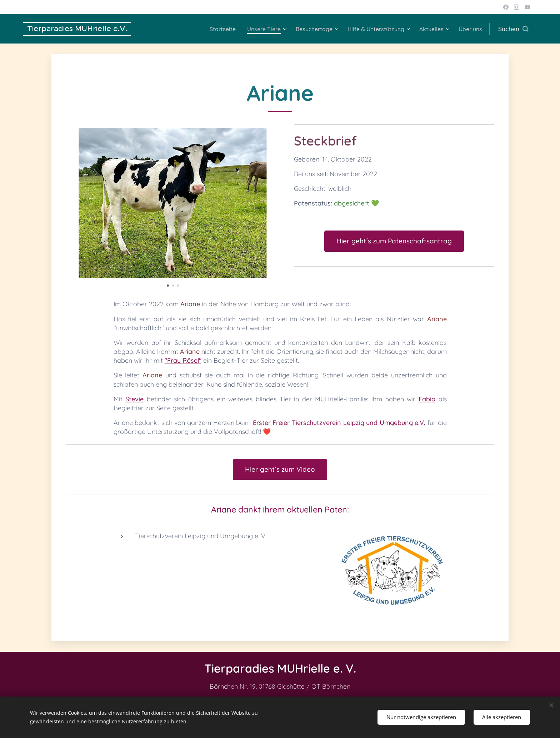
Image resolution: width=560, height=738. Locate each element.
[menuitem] (208, 29)
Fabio (427, 399)
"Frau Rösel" (183, 360)
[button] (513, 29)
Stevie (134, 399)
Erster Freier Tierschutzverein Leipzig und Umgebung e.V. (339, 423)
